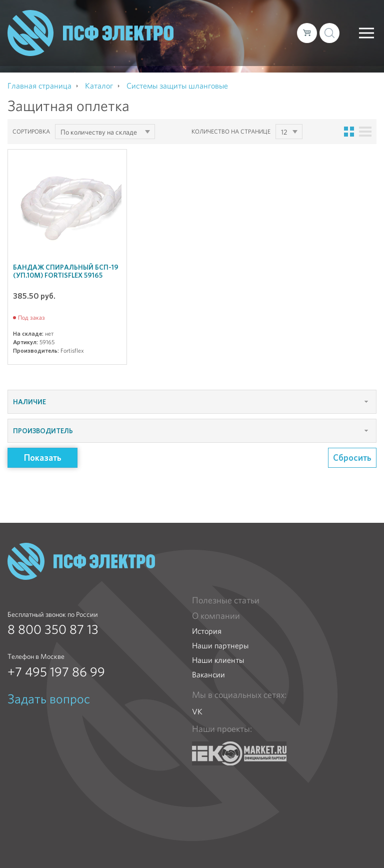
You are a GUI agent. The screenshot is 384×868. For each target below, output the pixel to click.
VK (197, 712)
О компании (216, 616)
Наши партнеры (220, 646)
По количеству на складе (99, 132)
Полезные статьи (226, 600)
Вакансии (208, 675)
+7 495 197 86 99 (56, 672)
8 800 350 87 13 (53, 629)
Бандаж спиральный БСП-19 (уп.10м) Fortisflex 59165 (66, 271)
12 (284, 132)
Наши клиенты (218, 660)
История (207, 631)
